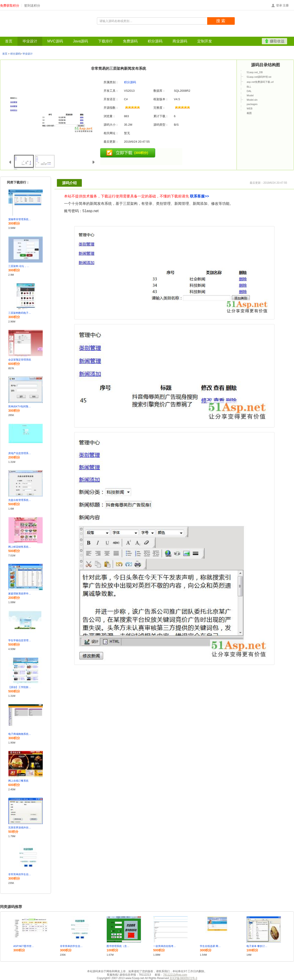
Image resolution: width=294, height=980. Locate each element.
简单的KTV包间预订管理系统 (20, 406)
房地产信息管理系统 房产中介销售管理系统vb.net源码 (20, 453)
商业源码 (112, 34)
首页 (5, 34)
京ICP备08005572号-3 (183, 978)
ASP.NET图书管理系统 (25, 946)
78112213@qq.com (175, 975)
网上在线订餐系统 (18, 781)
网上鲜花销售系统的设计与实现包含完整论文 (20, 547)
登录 (279, 5)
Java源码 (50, 34)
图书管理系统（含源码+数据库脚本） (118, 946)
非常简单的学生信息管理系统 (20, 874)
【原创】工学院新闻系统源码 (20, 687)
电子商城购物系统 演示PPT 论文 (20, 734)
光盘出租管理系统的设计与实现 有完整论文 (20, 500)
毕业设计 (18, 34)
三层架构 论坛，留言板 (20, 266)
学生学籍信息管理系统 (20, 640)
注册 (286, 5)
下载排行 (65, 34)
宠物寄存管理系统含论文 (20, 219)
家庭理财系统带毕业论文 (20, 594)
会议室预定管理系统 (20, 360)
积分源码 (96, 34)
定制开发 (127, 34)
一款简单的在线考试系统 (165, 946)
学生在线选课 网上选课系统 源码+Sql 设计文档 (211, 946)
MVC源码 (34, 34)
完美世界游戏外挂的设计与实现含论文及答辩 (20, 827)
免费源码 (81, 34)
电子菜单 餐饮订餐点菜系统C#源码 (258, 946)
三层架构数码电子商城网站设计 (20, 313)
